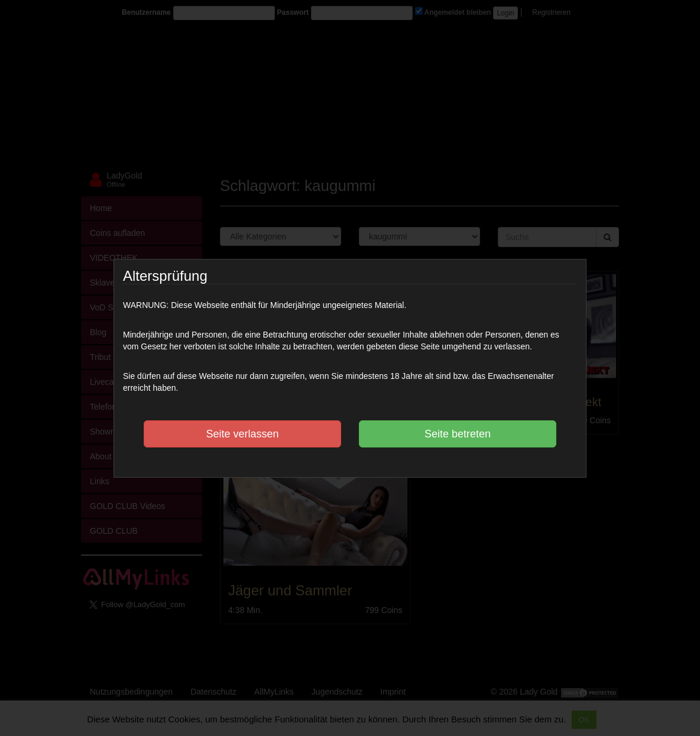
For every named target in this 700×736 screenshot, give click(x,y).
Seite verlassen (242, 434)
